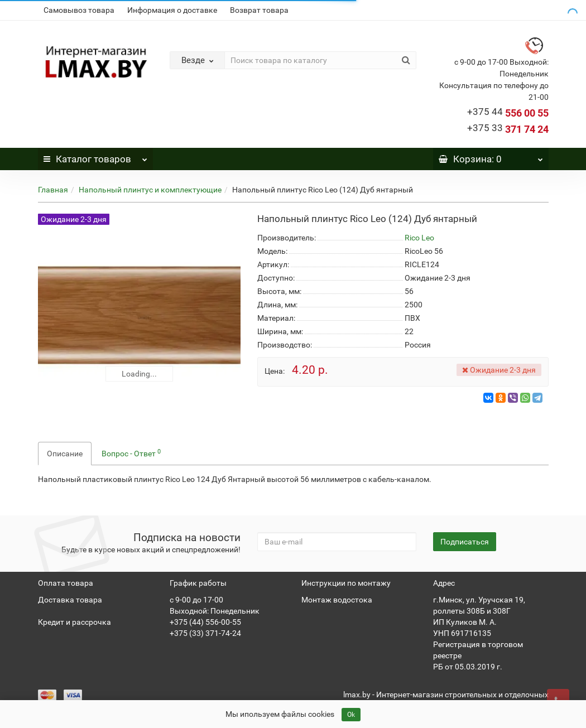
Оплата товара (66, 583)
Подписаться (465, 542)
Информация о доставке (172, 10)
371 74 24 (508, 129)
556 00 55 (508, 113)
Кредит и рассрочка (75, 622)
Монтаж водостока (337, 600)
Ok (351, 715)
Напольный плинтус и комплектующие (150, 190)
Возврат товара (259, 10)
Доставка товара (70, 600)
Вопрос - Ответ (131, 453)
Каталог (95, 156)
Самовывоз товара (79, 10)
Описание (65, 454)
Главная (53, 190)
